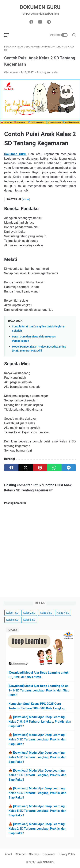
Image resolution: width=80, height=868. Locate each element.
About (9, 854)
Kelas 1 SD (12, 613)
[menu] (9, 35)
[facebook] (11, 468)
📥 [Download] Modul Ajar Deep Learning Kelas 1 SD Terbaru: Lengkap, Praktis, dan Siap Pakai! (37, 775)
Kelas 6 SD (29, 620)
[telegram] (69, 468)
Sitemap (34, 854)
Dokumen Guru (40, 7)
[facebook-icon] (31, 22)
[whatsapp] (54, 468)
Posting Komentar (48, 72)
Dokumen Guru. (15, 154)
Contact (21, 854)
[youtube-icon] (40, 22)
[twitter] (26, 468)
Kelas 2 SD (29, 613)
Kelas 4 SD (63, 613)
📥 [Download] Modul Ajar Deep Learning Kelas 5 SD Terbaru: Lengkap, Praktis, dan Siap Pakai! (37, 811)
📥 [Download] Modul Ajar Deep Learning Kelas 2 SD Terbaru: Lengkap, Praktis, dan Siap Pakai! (37, 829)
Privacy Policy (67, 854)
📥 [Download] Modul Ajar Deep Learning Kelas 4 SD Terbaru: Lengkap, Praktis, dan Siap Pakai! (37, 793)
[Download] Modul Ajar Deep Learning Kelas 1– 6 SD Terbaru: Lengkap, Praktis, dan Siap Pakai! (39, 690)
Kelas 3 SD (46, 613)
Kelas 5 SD (12, 620)
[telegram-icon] (49, 22)
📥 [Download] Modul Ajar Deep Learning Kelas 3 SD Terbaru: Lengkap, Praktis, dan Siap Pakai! (37, 739)
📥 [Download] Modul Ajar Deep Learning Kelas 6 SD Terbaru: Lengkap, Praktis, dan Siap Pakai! (37, 757)
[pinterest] (40, 468)
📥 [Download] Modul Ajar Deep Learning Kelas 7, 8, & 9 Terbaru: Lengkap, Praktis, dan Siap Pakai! (40, 722)
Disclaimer (49, 854)
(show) (26, 199)
